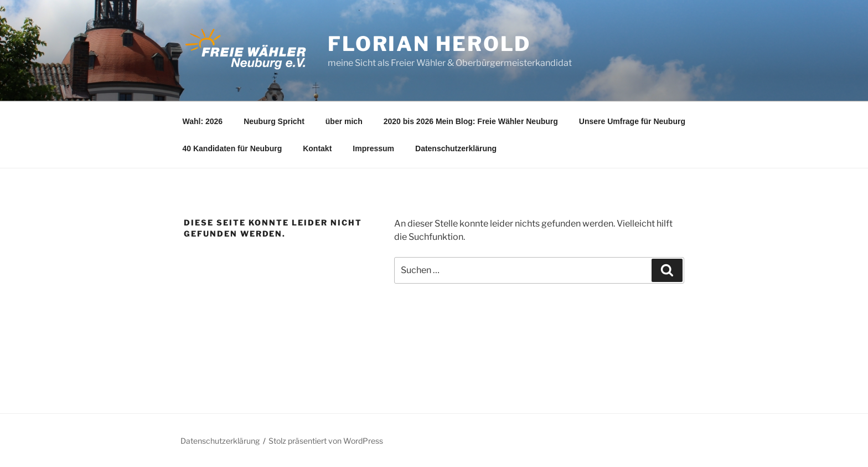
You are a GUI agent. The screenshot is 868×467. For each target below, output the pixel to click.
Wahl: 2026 (203, 121)
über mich (344, 121)
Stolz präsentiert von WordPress (326, 441)
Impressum (373, 148)
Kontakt (317, 148)
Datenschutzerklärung (456, 148)
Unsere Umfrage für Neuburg (632, 121)
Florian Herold (429, 44)
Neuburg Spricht (274, 121)
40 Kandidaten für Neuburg (232, 148)
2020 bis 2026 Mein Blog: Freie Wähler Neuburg (471, 121)
